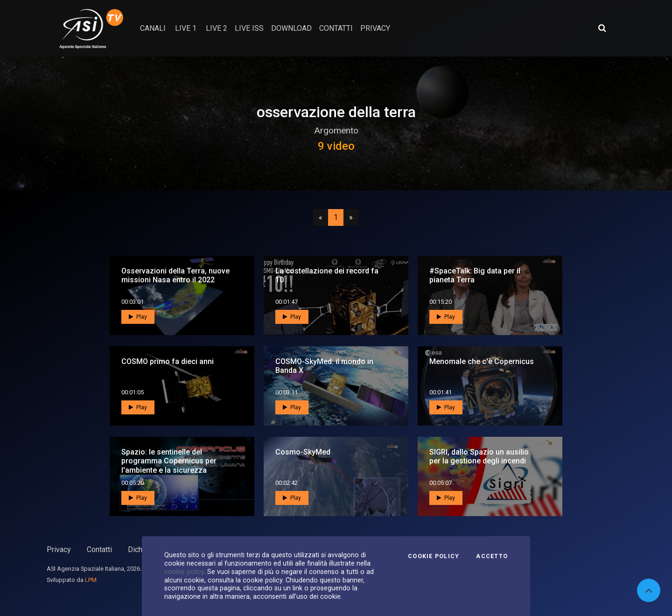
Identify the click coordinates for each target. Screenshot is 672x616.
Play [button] (138, 317)
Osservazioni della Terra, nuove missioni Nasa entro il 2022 (175, 275)
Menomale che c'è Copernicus (482, 361)
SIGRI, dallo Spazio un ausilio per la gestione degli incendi (479, 456)
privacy (375, 28)
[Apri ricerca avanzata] (602, 28)
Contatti (99, 549)
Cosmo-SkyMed (303, 452)
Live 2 (217, 28)
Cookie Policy (434, 556)
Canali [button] (153, 28)
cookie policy (184, 572)
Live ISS (249, 28)
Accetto (492, 556)
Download (291, 28)
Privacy (59, 549)
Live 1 (186, 28)
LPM (91, 580)
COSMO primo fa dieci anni (168, 361)
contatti (336, 28)
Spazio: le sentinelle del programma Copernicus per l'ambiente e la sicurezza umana (169, 465)
